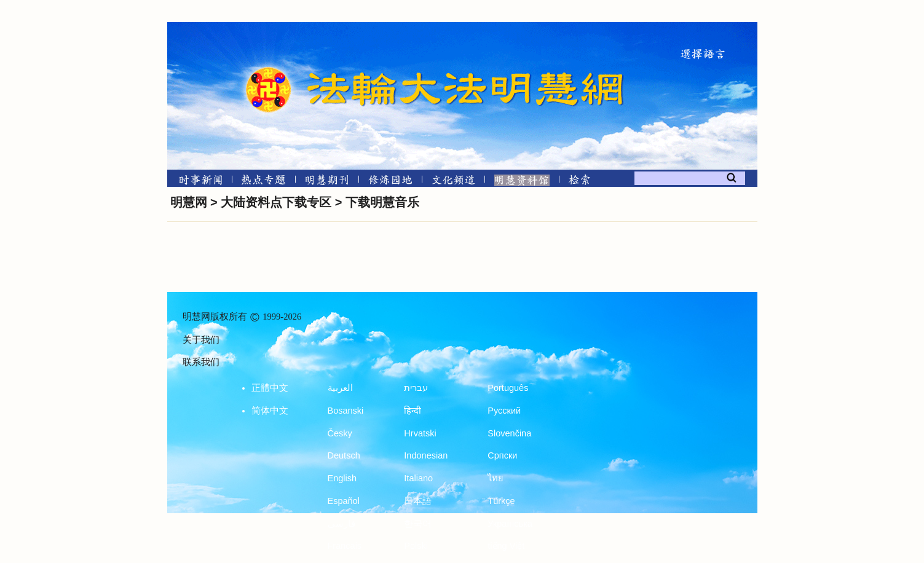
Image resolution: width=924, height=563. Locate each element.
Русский (504, 411)
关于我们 (201, 340)
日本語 (418, 501)
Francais (345, 546)
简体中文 (270, 411)
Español (344, 501)
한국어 (418, 524)
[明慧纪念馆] (522, 179)
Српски (502, 455)
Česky (340, 433)
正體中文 (270, 388)
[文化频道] (453, 179)
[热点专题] (263, 179)
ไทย (496, 478)
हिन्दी (413, 411)
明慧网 (189, 202)
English (342, 478)
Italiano (418, 478)
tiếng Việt (506, 546)
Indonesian (426, 455)
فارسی (342, 524)
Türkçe (501, 501)
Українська (510, 524)
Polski (416, 546)
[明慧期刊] (327, 179)
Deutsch (344, 455)
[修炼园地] (390, 179)
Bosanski (346, 411)
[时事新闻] (197, 179)
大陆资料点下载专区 (276, 202)
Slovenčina (509, 433)
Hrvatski (420, 433)
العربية (340, 388)
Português (508, 388)
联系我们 (201, 362)
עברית (416, 388)
